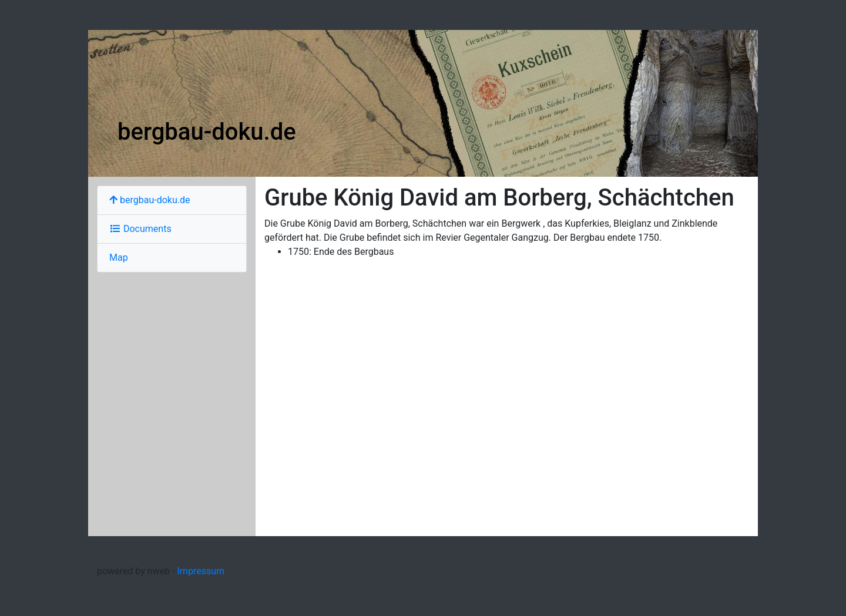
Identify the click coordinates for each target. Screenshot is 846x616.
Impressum (201, 571)
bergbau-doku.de (207, 132)
